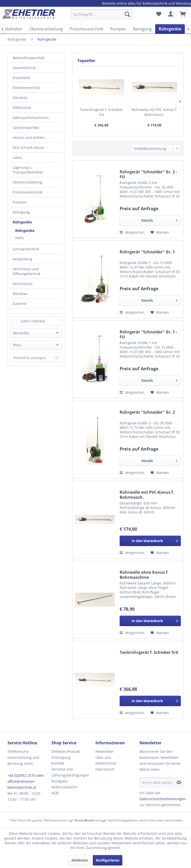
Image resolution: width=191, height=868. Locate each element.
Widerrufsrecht (64, 787)
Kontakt (58, 763)
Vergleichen (132, 232)
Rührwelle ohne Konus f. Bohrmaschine (144, 575)
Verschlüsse (23, 284)
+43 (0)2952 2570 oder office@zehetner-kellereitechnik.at (26, 781)
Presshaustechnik (27, 192)
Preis (17, 345)
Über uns (103, 757)
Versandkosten (85, 820)
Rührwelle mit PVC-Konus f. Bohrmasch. (154, 112)
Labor (17, 157)
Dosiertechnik (24, 68)
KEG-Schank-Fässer (29, 147)
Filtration (20, 98)
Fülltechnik (22, 108)
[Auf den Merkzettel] (160, 232)
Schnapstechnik (26, 249)
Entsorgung (61, 757)
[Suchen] (127, 14)
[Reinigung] (142, 29)
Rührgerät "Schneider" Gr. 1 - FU (148, 334)
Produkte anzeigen (36, 358)
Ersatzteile (21, 78)
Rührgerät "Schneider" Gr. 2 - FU (148, 174)
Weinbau (20, 294)
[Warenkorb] (183, 14)
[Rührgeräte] (170, 29)
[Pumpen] (118, 29)
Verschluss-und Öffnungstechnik (26, 271)
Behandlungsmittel (29, 58)
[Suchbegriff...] (102, 14)
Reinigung (21, 212)
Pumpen (20, 202)
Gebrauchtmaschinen (31, 118)
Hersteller (21, 333)
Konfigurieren (108, 860)
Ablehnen (80, 860)
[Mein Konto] (171, 14)
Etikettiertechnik (26, 88)
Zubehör (20, 304)
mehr (20, 238)
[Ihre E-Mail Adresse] (157, 782)
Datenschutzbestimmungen (163, 799)
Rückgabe (60, 781)
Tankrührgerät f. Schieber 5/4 (101, 112)
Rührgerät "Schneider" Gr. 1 (147, 252)
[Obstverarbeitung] (46, 29)
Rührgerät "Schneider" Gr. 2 (147, 412)
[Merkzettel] (159, 14)
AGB (55, 793)
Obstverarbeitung (27, 182)
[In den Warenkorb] (150, 541)
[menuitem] (102, 17)
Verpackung (23, 259)
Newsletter (105, 751)
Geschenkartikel (26, 128)
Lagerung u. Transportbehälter (28, 170)
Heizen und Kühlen (29, 138)
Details (159, 220)
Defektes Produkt (66, 751)
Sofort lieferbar (33, 321)
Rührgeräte (22, 222)
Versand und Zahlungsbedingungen (70, 772)
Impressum (105, 769)
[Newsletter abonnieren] (179, 782)
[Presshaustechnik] (87, 29)
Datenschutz (106, 763)
